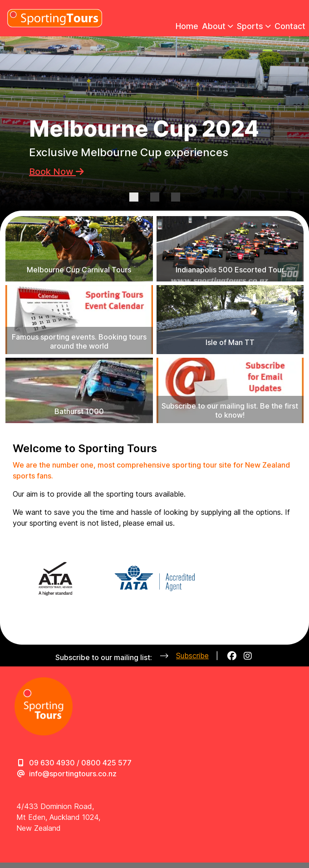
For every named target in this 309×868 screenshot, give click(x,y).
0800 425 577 (106, 763)
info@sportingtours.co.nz (73, 774)
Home (187, 26)
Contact (290, 26)
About (218, 26)
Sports (254, 26)
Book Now (56, 172)
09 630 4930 (52, 763)
